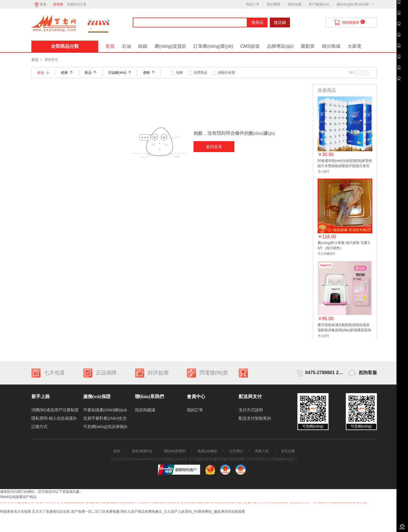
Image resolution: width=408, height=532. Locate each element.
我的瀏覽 (274, 4)
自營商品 (200, 73)
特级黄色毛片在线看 (16, 512)
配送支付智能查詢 (255, 418)
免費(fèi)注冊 (77, 4)
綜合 (43, 73)
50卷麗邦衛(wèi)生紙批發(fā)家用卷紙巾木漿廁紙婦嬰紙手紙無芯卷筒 (345, 163)
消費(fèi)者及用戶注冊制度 (55, 410)
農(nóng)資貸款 (170, 46)
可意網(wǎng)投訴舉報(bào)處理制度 (116, 427)
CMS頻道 (250, 46)
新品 (91, 73)
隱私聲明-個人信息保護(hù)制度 (60, 418)
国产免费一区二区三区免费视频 (95, 512)
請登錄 (58, 4)
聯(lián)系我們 (175, 451)
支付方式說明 (251, 410)
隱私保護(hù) (142, 451)
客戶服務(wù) (319, 4)
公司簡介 (236, 451)
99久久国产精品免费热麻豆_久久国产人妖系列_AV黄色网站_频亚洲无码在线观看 (183, 512)
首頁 (110, 46)
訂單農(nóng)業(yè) (213, 46)
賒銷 (143, 46)
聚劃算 (308, 46)
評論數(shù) (120, 73)
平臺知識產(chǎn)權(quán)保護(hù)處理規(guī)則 (127, 410)
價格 (149, 73)
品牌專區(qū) (280, 46)
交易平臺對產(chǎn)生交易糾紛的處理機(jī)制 (124, 418)
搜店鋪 (280, 22)
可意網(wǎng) (282, 459)
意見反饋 (288, 451)
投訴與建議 (145, 410)
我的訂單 (253, 4)
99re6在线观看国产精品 (18, 497)
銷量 (67, 73)
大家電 (354, 46)
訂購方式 (39, 427)
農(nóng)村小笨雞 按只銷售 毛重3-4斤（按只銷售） (344, 245)
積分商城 (331, 46)
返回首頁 (214, 147)
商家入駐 (262, 451)
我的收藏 (295, 4)
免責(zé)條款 (207, 451)
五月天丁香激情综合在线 (51, 512)
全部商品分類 (65, 46)
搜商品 (257, 22)
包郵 (179, 73)
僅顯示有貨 (227, 73)
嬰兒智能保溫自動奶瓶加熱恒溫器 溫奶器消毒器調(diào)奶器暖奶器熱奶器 (345, 328)
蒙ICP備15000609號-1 (231, 459)
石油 (126, 46)
